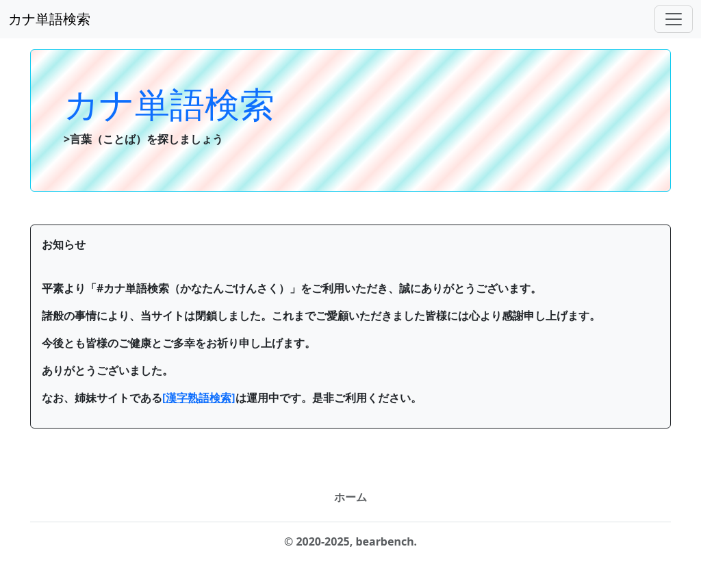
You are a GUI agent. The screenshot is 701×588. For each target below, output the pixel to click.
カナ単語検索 (49, 19)
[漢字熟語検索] (199, 398)
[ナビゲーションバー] (674, 19)
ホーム (350, 497)
